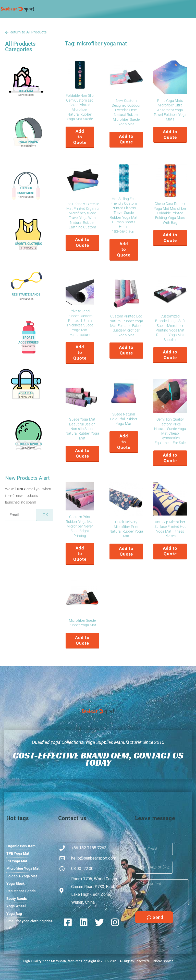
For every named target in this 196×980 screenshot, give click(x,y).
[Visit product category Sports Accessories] (29, 339)
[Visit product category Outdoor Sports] (29, 439)
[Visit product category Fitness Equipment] (26, 187)
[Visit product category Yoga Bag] (26, 388)
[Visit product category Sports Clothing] (29, 238)
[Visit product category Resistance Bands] (26, 289)
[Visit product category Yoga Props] (29, 136)
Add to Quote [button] (80, 137)
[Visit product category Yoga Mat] (26, 86)
